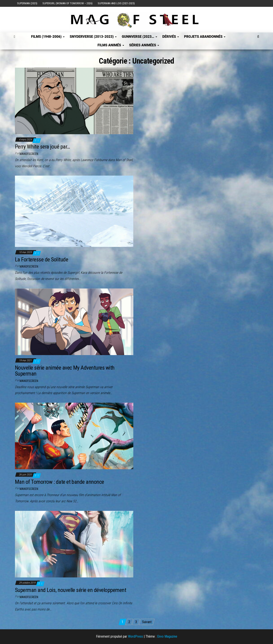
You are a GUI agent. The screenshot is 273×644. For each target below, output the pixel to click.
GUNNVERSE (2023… (139, 37)
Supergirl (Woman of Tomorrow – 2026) (68, 3)
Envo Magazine (167, 636)
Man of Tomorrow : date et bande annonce (60, 482)
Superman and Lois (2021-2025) (116, 3)
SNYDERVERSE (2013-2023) (93, 37)
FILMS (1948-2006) (48, 37)
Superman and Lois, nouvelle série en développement (70, 590)
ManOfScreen (29, 154)
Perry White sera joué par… (42, 147)
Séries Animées (144, 45)
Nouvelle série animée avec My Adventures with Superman (65, 371)
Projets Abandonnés (205, 37)
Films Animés (111, 45)
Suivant (147, 622)
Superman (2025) (27, 3)
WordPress (135, 636)
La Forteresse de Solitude (41, 259)
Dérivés (171, 37)
